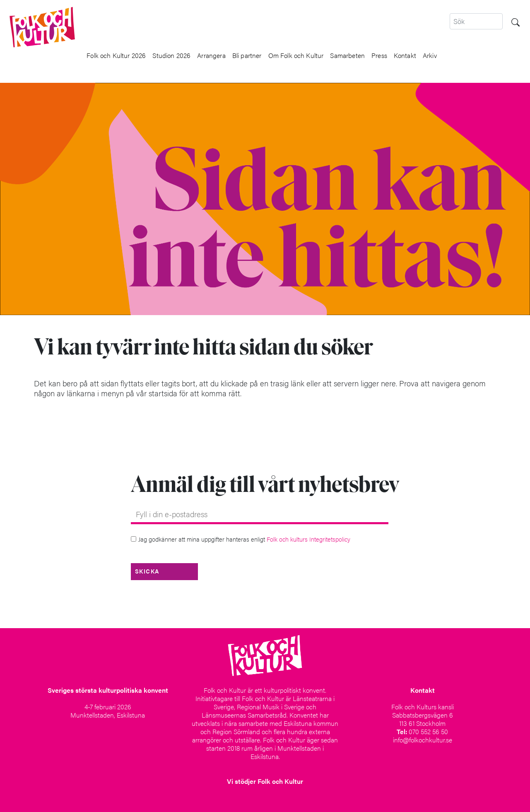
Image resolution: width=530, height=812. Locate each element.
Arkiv (430, 55)
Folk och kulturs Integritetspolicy (308, 539)
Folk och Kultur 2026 (116, 55)
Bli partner (247, 55)
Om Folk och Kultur (296, 55)
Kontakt (405, 55)
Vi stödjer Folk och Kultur (265, 781)
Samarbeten (347, 55)
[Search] (476, 21)
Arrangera (211, 55)
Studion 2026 (171, 55)
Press (379, 55)
